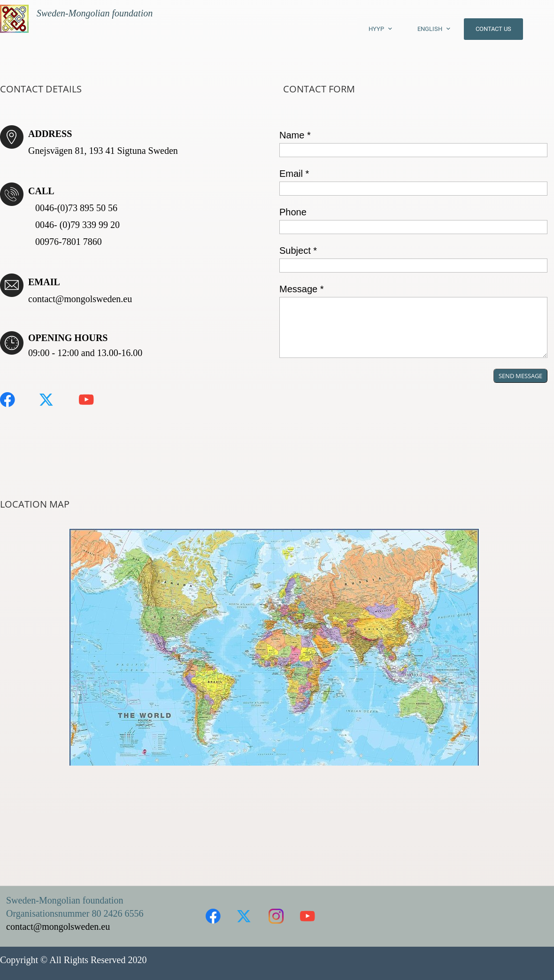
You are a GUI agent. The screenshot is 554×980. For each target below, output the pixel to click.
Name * (295, 135)
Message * (302, 289)
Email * (294, 174)
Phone (293, 212)
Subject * (298, 251)
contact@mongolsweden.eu (80, 299)
